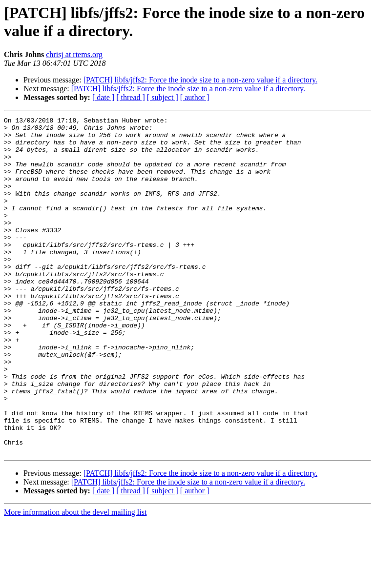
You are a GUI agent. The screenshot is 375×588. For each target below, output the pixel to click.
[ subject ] (163, 97)
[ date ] (103, 97)
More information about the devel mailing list (75, 579)
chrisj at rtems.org (74, 54)
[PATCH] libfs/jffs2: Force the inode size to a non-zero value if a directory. (200, 80)
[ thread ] (131, 97)
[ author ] (195, 97)
